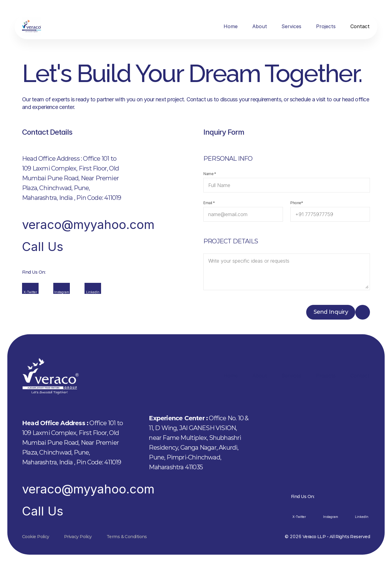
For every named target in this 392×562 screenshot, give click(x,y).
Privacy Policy (78, 537)
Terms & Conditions (127, 537)
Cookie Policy (36, 537)
